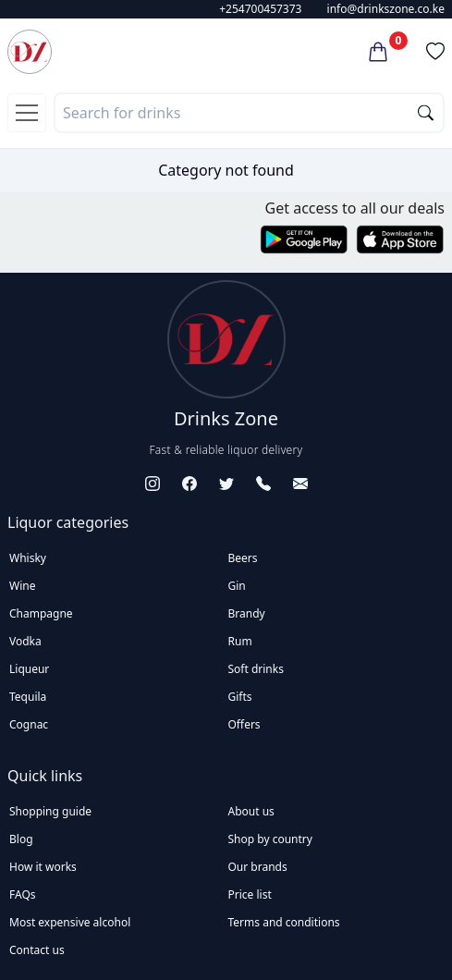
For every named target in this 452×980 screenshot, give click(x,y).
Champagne (41, 613)
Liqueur (29, 669)
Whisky (28, 558)
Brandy (247, 613)
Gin (237, 586)
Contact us (37, 950)
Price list (250, 894)
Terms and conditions (284, 922)
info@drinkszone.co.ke (386, 9)
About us (251, 811)
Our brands (258, 867)
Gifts (240, 697)
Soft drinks (256, 669)
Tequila (28, 697)
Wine (22, 586)
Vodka (25, 641)
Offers (244, 724)
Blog (21, 839)
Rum (240, 641)
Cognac (29, 724)
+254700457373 (260, 9)
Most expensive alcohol (70, 922)
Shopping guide (50, 811)
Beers (243, 558)
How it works (43, 867)
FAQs (23, 894)
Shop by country (270, 839)
